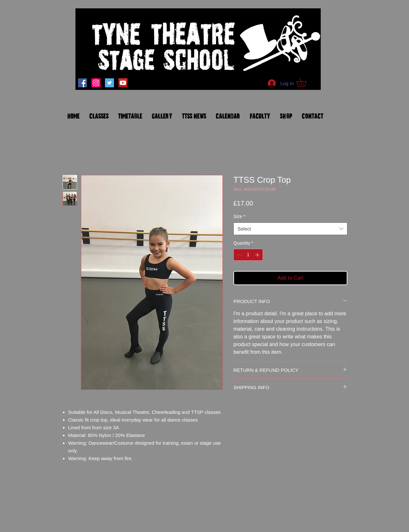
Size (239, 216)
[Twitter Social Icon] (109, 83)
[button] (305, 83)
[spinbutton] (248, 255)
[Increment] (258, 255)
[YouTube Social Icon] (123, 83)
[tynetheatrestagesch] (96, 83)
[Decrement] (238, 255)
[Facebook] (83, 83)
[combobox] (290, 229)
